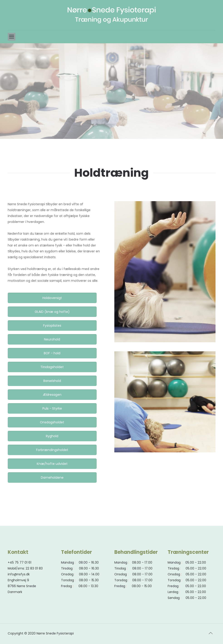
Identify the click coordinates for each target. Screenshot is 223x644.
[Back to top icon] (211, 633)
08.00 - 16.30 (89, 562)
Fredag (66, 586)
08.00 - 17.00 (142, 562)
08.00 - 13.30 (88, 586)
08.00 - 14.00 (89, 574)
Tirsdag (67, 568)
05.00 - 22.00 (196, 562)
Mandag (67, 562)
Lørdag (173, 592)
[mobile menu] (12, 37)
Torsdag (67, 580)
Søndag (174, 598)
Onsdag (67, 574)
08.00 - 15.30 (89, 580)
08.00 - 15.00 (142, 586)
